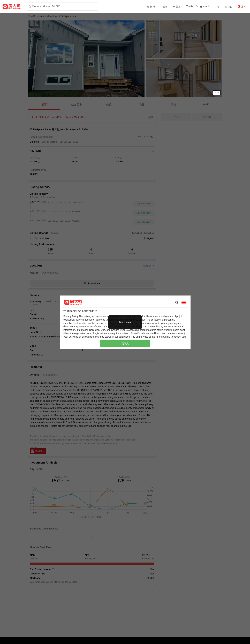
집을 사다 (152, 6)
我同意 (125, 343)
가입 (217, 6)
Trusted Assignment (198, 6)
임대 (165, 6)
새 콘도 (177, 6)
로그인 (229, 6)
